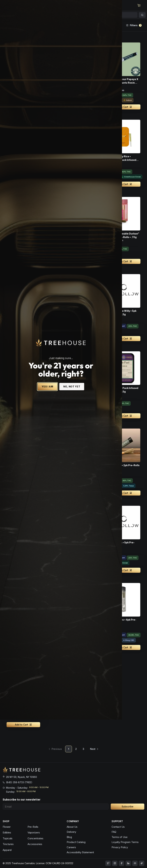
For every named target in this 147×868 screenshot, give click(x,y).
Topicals (8, 838)
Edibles (7, 832)
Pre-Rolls (33, 827)
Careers (71, 847)
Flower (7, 827)
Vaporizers (34, 832)
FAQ (114, 832)
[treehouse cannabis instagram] (108, 863)
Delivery (71, 832)
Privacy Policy (120, 847)
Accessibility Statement (80, 852)
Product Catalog (76, 842)
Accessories (35, 844)
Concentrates (35, 838)
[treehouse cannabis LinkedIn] (128, 863)
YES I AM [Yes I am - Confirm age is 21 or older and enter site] (60, 429)
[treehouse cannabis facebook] (121, 863)
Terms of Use (120, 837)
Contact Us (118, 827)
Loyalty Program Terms (125, 842)
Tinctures (8, 844)
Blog (69, 837)
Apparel (7, 850)
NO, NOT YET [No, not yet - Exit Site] (84, 429)
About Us (72, 827)
